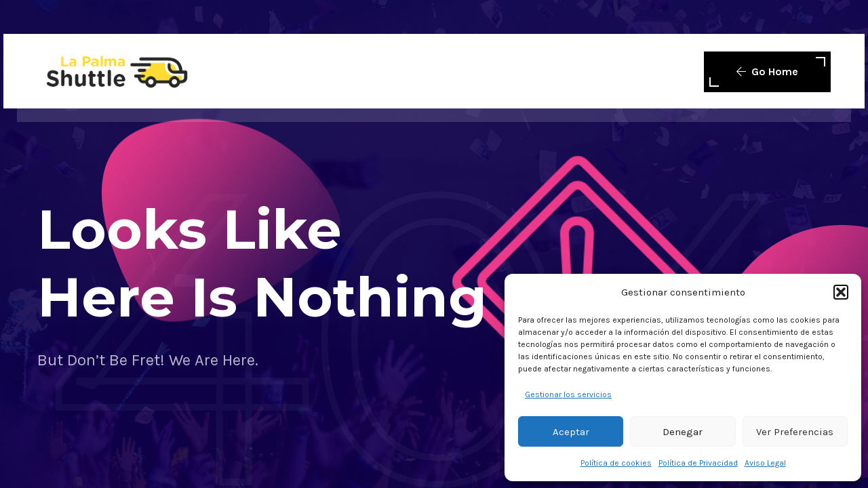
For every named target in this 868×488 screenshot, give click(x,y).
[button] (841, 292)
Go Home (767, 72)
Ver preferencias (795, 432)
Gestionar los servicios (568, 394)
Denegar (683, 432)
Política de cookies (616, 463)
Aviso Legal (765, 463)
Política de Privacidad (698, 463)
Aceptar (571, 432)
